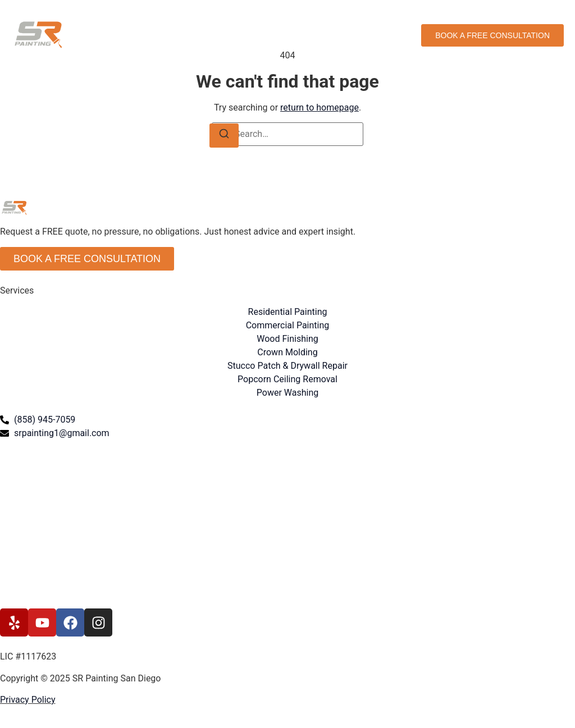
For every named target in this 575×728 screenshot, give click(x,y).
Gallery (318, 35)
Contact (359, 35)
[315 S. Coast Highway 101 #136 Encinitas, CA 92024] (287, 524)
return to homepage (320, 107)
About (280, 35)
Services (239, 35)
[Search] (224, 136)
